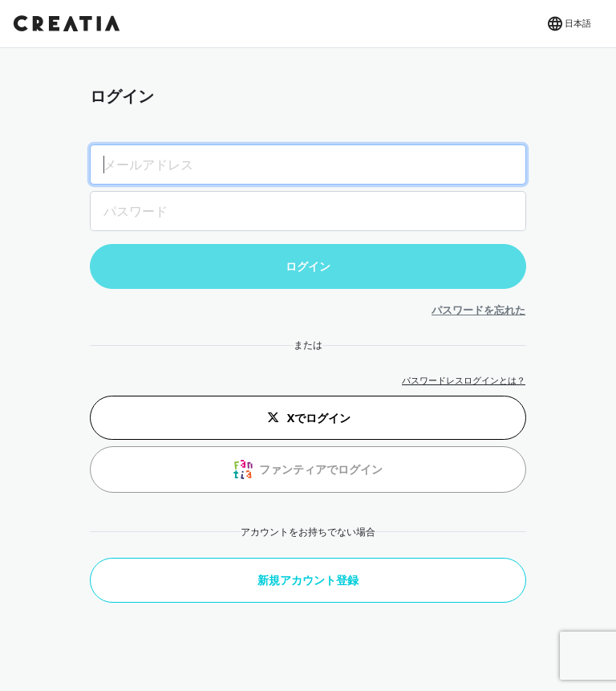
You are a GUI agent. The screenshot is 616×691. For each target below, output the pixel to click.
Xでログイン (308, 417)
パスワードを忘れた (478, 310)
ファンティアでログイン (308, 469)
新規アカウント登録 (308, 580)
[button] (568, 24)
